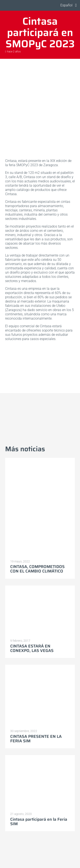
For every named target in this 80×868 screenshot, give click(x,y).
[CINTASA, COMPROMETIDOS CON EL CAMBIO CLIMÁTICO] (40, 507)
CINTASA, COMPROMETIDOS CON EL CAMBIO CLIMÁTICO (37, 569)
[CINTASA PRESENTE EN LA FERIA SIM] (40, 695)
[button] (66, 5)
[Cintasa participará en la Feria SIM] (40, 782)
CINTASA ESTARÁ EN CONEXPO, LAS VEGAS (32, 648)
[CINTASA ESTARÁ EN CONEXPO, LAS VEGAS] (40, 611)
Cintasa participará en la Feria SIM (39, 821)
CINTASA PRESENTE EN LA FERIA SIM (36, 739)
